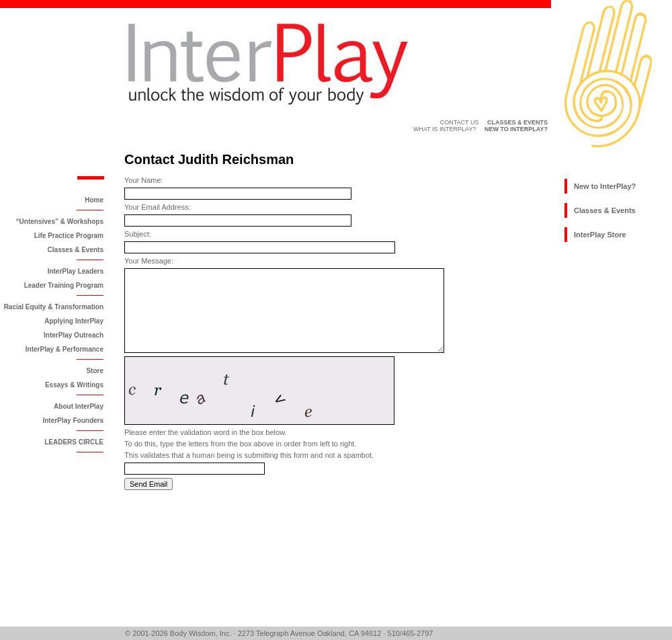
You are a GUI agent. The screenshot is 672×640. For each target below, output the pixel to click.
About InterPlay (79, 406)
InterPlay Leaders (76, 271)
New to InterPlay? (605, 186)
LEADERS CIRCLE (74, 442)
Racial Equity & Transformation (54, 307)
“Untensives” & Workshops (60, 222)
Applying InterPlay (74, 321)
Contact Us (460, 122)
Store (95, 371)
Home (94, 200)
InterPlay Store (600, 235)
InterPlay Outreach (74, 335)
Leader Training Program (64, 285)
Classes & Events (76, 250)
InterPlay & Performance (65, 349)
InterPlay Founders (73, 421)
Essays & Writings (74, 385)
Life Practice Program (69, 236)
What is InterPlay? (445, 129)
